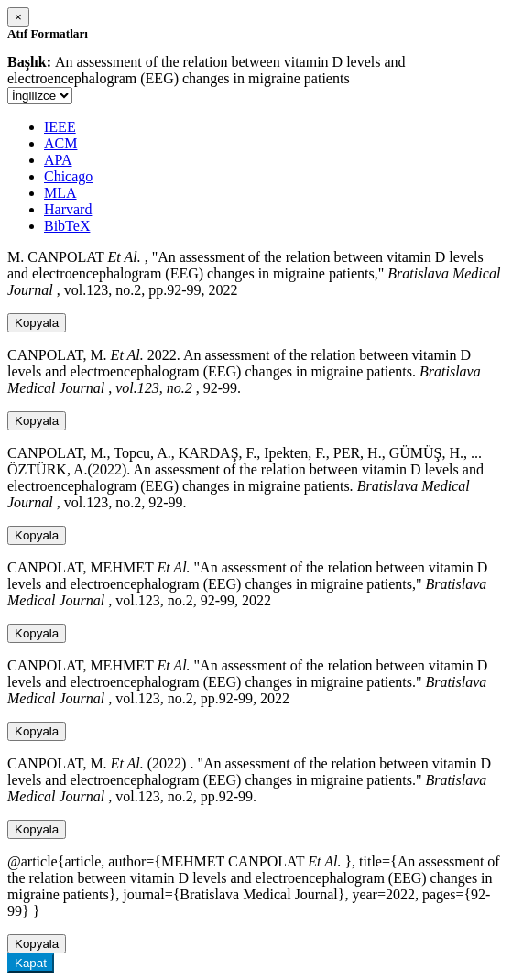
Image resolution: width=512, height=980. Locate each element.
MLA (60, 193)
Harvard (68, 209)
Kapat (31, 963)
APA (58, 160)
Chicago (68, 176)
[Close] (18, 17)
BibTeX (67, 226)
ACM (60, 143)
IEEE (60, 127)
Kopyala (37, 323)
